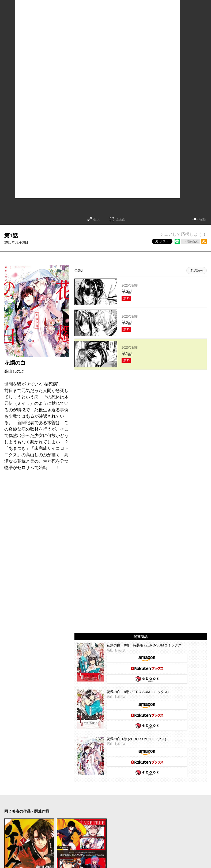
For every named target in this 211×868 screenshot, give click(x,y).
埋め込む (193, 241)
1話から (199, 271)
